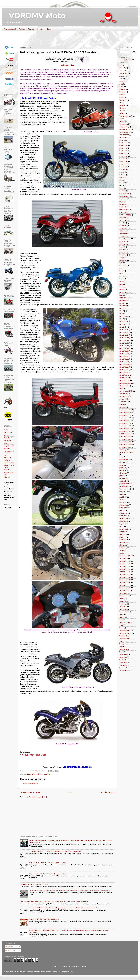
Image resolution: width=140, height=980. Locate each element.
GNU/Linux (123, 231)
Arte (121, 79)
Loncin (122, 271)
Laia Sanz (123, 265)
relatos (122, 510)
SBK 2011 (123, 534)
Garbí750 (123, 225)
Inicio (70, 792)
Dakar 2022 (123, 167)
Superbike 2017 (125, 574)
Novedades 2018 (125, 423)
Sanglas (122, 532)
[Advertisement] (68, 39)
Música (122, 388)
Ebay (121, 188)
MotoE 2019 (124, 322)
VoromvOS (123, 657)
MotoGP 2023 (124, 362)
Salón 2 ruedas (124, 529)
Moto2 (122, 311)
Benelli (122, 84)
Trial (121, 620)
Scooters (122, 537)
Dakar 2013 (123, 143)
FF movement (124, 209)
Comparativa (124, 124)
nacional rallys (124, 396)
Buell (29, 774)
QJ (120, 500)
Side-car (122, 545)
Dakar (121, 140)
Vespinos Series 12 (126, 633)
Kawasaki (123, 260)
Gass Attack (8, 432)
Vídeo (121, 641)
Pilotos (122, 476)
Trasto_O (123, 617)
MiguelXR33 (47, 774)
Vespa (122, 628)
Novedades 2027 (125, 447)
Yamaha (122, 668)
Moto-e (122, 308)
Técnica (31, 29)
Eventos (122, 204)
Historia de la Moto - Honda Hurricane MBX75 (44, 919)
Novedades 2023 (125, 436)
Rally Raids (123, 502)
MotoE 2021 (124, 324)
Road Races (123, 516)
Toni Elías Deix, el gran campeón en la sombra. (36, 884)
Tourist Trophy (124, 612)
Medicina (122, 290)
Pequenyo (7, 440)
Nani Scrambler (9, 463)
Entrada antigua (107, 792)
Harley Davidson (37, 774)
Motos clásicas (124, 380)
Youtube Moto (124, 671)
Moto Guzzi (123, 306)
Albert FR (7, 477)
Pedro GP (7, 460)
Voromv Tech (124, 655)
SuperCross (123, 593)
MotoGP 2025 (124, 367)
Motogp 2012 (124, 332)
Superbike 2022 (125, 588)
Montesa (122, 303)
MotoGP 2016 (124, 343)
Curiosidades (124, 137)
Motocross (123, 316)
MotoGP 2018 (124, 348)
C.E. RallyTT (123, 100)
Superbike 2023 (125, 590)
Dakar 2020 (123, 161)
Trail (121, 614)
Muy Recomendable (126, 391)
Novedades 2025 (125, 442)
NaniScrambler (124, 399)
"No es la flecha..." (125, 60)
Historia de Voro (125, 244)
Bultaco (122, 97)
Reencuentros (124, 505)
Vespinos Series (125, 631)
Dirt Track (123, 175)
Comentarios (10, 950)
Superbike (123, 558)
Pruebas (122, 494)
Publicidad (123, 497)
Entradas (9, 947)
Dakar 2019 (123, 159)
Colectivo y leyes (125, 116)
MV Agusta (123, 394)
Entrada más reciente (30, 792)
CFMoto (122, 105)
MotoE (122, 319)
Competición (124, 127)
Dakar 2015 (123, 148)
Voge (121, 647)
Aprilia (122, 76)
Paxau (6, 430)
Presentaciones (125, 489)
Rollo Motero (8, 470)
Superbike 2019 (125, 580)
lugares (122, 279)
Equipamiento (124, 196)
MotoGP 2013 (124, 335)
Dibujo (122, 172)
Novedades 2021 (125, 431)
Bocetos (40, 29)
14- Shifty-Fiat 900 (33, 755)
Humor (122, 250)
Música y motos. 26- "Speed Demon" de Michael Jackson (48, 874)
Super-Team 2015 (125, 556)
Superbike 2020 (125, 582)
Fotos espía (123, 220)
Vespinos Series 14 (126, 639)
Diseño (122, 180)
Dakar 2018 (123, 156)
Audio (121, 81)
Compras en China (125, 129)
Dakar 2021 (123, 164)
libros (121, 268)
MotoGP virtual (124, 375)
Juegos (122, 258)
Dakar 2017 (123, 153)
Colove (122, 119)
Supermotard (124, 596)
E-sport (122, 185)
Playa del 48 (8, 438)
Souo (121, 553)
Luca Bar (122, 276)
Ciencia (122, 108)
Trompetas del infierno (9, 452)
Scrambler (123, 540)
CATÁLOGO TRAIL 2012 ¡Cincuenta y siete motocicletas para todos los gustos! (55, 851)
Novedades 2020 (125, 428)
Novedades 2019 (125, 426)
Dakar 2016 (123, 151)
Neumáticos (123, 402)
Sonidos (122, 550)
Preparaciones (124, 486)
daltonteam (123, 169)
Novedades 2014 (125, 412)
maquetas (123, 287)
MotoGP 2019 (124, 351)
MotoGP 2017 (124, 346)
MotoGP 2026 (124, 370)
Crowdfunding (124, 135)
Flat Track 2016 (125, 215)
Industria (122, 252)
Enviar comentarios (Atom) (38, 797)
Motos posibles (125, 386)
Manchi (122, 284)
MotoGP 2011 (124, 330)
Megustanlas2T (9, 446)
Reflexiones (123, 508)
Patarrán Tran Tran (126, 460)
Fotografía (123, 218)
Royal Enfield (124, 524)
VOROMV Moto (35, 15)
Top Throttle (124, 609)
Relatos (22, 29)
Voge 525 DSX (124, 649)
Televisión (123, 607)
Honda (122, 247)
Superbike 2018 (125, 577)
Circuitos (122, 113)
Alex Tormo (123, 71)
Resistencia (123, 513)
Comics (122, 121)
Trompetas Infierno (126, 622)
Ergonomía (123, 199)
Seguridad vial (124, 542)
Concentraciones (125, 132)
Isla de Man (123, 255)
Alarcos (122, 65)
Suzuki (122, 598)
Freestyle (123, 223)
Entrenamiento (124, 193)
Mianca (6, 435)
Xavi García (123, 665)
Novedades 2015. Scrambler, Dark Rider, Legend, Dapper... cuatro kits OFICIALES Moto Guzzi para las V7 (64, 908)
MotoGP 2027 (124, 372)
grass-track (123, 233)
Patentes (122, 462)
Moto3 (122, 314)
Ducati (121, 183)
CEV (121, 103)
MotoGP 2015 (124, 340)
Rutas (121, 526)
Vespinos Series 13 (126, 636)
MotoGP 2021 (124, 356)
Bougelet (123, 92)
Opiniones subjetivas (126, 452)
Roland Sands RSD (125, 518)
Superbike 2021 (125, 585)
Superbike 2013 (125, 564)
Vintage (122, 644)
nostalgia (122, 407)
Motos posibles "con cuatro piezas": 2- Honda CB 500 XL (48, 863)
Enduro (122, 191)
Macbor (122, 282)
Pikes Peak (123, 473)
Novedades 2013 (125, 410)
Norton (122, 404)
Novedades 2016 (125, 418)
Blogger (84, 966)
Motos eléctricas (125, 383)
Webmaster (123, 663)
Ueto (6, 443)
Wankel (122, 660)
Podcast (122, 481)
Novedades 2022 (125, 434)
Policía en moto (124, 484)
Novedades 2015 (125, 415)
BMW (121, 87)
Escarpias (7, 448)
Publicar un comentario (30, 784)
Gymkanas (123, 236)
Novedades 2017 (125, 420)
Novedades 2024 (125, 439)
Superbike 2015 (125, 569)
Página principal (10, 29)
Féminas (122, 207)
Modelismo (123, 300)
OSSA (121, 457)
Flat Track (123, 212)
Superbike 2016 (125, 572)
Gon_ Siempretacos (9, 456)
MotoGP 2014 (124, 338)
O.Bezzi (122, 450)
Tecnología (123, 604)
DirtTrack (122, 177)
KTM (121, 263)
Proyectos (123, 492)
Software (123, 548)
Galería (50, 29)
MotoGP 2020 (124, 354)
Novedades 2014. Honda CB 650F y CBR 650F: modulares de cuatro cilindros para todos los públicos (55, 902)
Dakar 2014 (123, 145)
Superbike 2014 (125, 566)
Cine (121, 111)
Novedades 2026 (125, 444)
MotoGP (122, 327)
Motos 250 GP (124, 378)
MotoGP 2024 (124, 364)
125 (121, 63)
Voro (121, 652)
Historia (122, 242)
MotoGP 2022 (124, 359)
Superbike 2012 (125, 561)
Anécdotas (123, 73)
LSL (121, 274)
